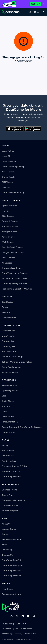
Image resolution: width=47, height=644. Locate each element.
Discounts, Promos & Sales (14, 466)
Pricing (5, 307)
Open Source (8, 417)
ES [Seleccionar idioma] (37, 12)
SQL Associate (9, 352)
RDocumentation (10, 422)
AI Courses (7, 263)
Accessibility (7, 634)
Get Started (8, 302)
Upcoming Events (10, 391)
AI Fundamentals (10, 372)
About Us (6, 524)
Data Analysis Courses (13, 268)
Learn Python (8, 151)
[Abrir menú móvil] (43, 12)
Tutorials (6, 406)
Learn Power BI (9, 161)
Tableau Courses (10, 227)
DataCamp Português (12, 565)
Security (6, 312)
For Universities (9, 461)
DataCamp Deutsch (11, 571)
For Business (8, 456)
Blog (4, 396)
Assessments (8, 172)
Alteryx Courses (9, 232)
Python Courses (9, 206)
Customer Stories (10, 505)
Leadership (7, 550)
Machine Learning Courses (15, 278)
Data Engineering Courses (14, 284)
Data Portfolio (9, 432)
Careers (6, 534)
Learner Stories (9, 529)
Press (5, 545)
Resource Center (10, 385)
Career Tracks (9, 177)
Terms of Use (30, 634)
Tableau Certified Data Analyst (17, 362)
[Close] (43, 4)
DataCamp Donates (12, 477)
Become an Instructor (12, 539)
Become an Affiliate (11, 594)
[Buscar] (30, 12)
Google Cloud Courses (13, 247)
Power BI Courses (10, 221)
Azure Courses (9, 237)
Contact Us (7, 555)
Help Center (8, 589)
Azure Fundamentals (12, 367)
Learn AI (6, 156)
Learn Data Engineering (13, 167)
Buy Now (35, 4)
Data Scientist (9, 336)
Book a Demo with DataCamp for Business (22, 427)
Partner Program (10, 511)
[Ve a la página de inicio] (11, 12)
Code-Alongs (8, 401)
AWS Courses (8, 242)
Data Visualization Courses (15, 273)
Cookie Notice (22, 624)
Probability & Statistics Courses (17, 289)
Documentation (9, 318)
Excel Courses (9, 258)
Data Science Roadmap (13, 192)
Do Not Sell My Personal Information (17, 629)
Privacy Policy (8, 624)
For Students (8, 451)
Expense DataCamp (12, 471)
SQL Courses (8, 216)
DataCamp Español (11, 560)
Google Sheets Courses (13, 252)
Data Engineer (9, 346)
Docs (4, 411)
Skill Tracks (7, 182)
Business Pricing (10, 490)
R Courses (7, 211)
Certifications (8, 331)
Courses (6, 187)
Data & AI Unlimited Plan (14, 500)
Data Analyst (8, 341)
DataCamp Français (12, 576)
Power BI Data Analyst (13, 357)
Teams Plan (7, 495)
